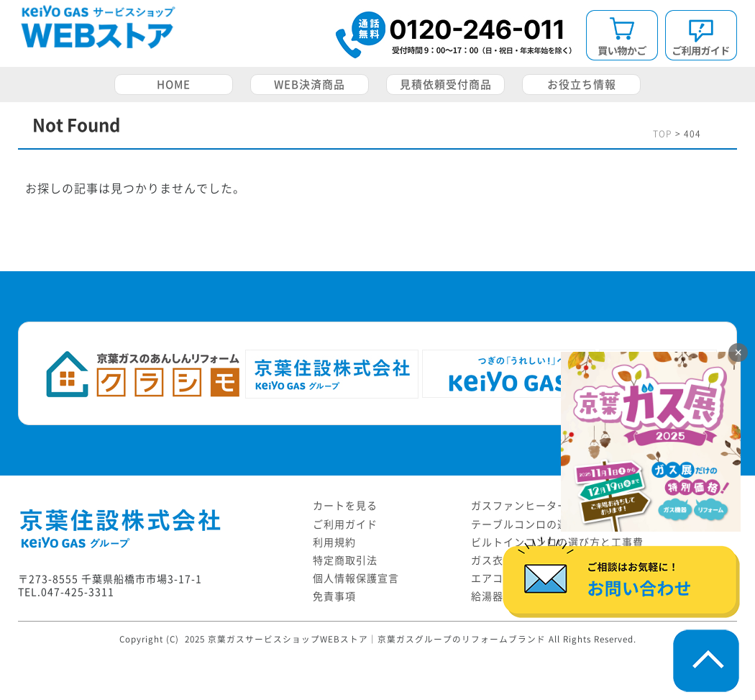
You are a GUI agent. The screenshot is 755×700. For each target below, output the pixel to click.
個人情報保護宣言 (356, 578)
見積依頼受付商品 (446, 85)
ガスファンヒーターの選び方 (541, 506)
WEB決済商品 (310, 85)
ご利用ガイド (345, 524)
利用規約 (334, 542)
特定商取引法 (345, 560)
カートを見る (345, 506)
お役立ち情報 (582, 85)
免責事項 (334, 596)
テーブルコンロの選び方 (530, 524)
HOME (174, 85)
